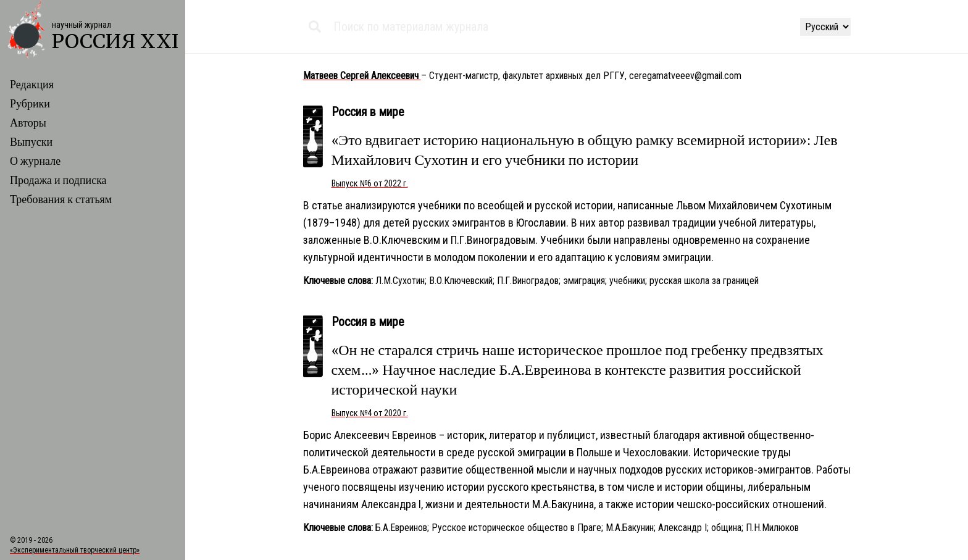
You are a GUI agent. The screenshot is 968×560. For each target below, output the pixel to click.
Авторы (28, 123)
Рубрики (30, 104)
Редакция (32, 85)
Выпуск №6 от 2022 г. (370, 183)
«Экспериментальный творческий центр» (75, 550)
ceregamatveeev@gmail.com (685, 76)
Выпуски (31, 142)
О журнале (35, 161)
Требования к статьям (61, 200)
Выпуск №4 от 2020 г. (370, 413)
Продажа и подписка (58, 181)
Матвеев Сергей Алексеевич (362, 76)
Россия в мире (368, 112)
